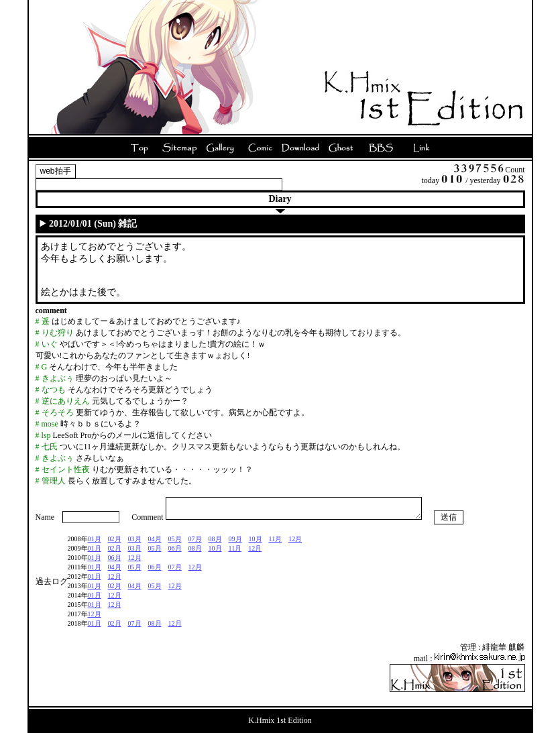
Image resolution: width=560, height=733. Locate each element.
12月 (295, 543)
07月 (195, 543)
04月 (155, 543)
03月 (135, 543)
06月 (175, 552)
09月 (235, 543)
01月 (95, 543)
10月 (256, 543)
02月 (115, 543)
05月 (175, 543)
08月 (215, 543)
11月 (276, 543)
